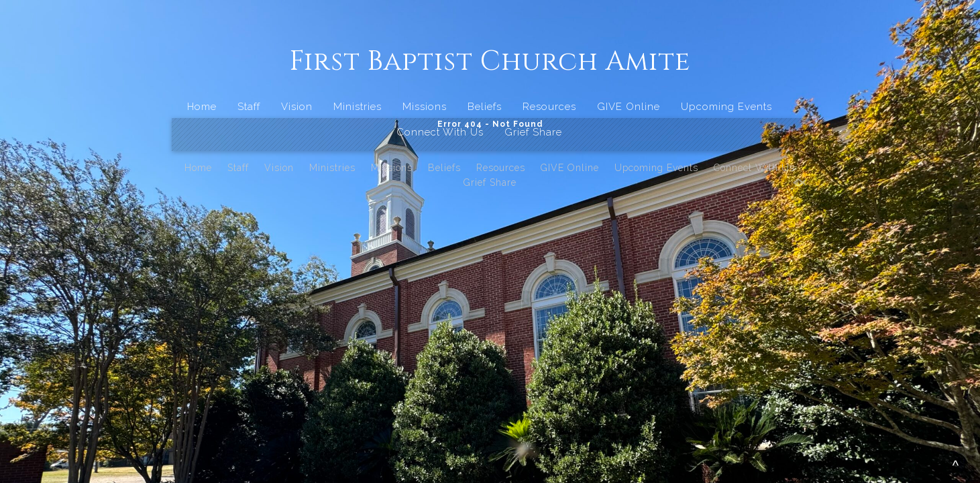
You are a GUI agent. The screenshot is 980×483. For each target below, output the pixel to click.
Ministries (358, 107)
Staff (249, 107)
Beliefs (485, 107)
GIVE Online (629, 107)
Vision (297, 107)
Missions (425, 107)
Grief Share (533, 132)
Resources (549, 107)
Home (202, 107)
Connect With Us (440, 132)
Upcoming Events (726, 107)
